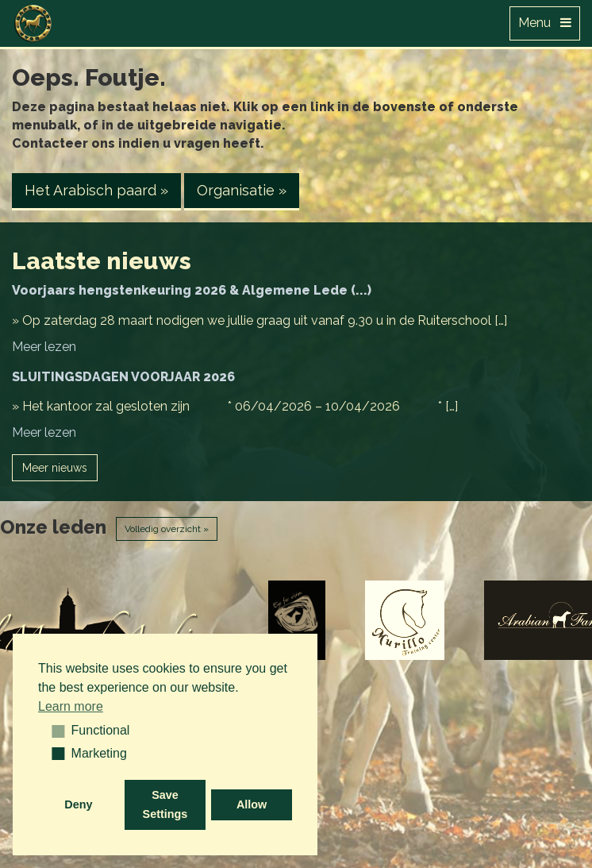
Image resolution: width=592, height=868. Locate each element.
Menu (545, 23)
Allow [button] (252, 804)
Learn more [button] (71, 706)
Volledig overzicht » (167, 529)
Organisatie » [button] (242, 190)
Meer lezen (44, 347)
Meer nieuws (55, 468)
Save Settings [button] (165, 804)
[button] (53, 731)
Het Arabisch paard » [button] (96, 190)
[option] (296, 620)
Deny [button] (78, 804)
